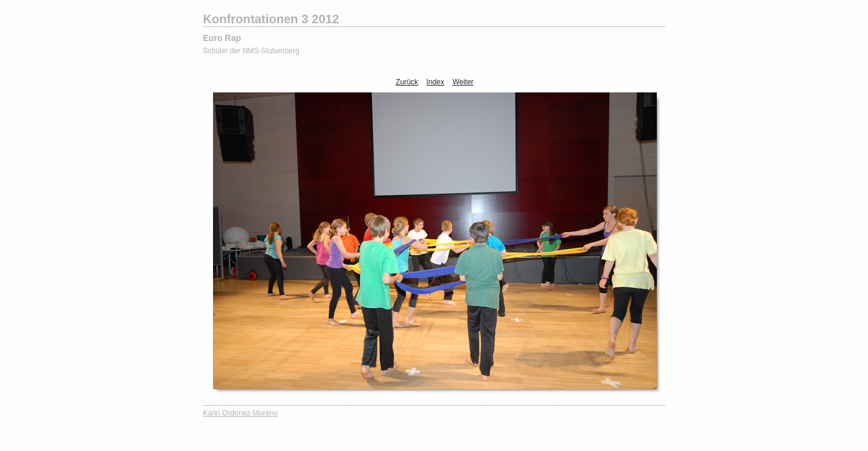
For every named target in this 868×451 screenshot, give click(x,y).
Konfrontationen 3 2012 (271, 19)
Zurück (407, 82)
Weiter (463, 82)
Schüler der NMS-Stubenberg (251, 51)
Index (435, 82)
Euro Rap (222, 38)
